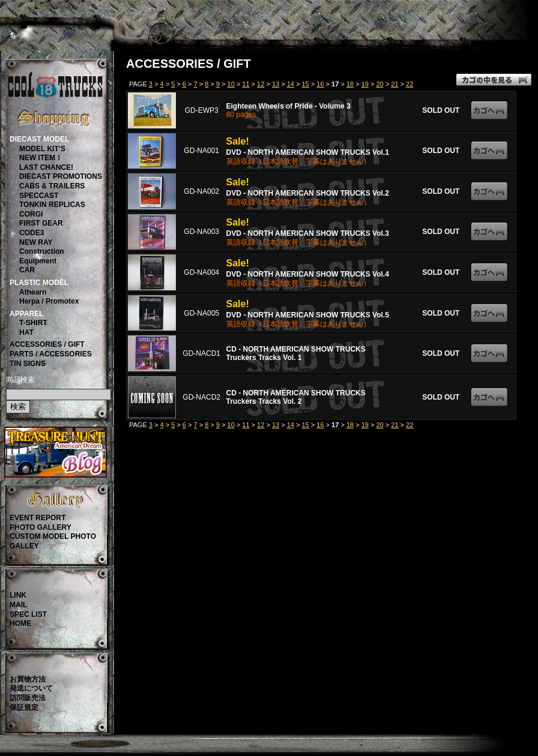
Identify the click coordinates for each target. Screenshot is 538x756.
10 (231, 84)
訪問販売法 (28, 698)
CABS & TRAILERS (52, 186)
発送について (31, 688)
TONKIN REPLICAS (52, 205)
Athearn (33, 292)
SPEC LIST (28, 614)
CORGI (31, 214)
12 (261, 84)
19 (365, 84)
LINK (18, 595)
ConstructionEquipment (42, 256)
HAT (26, 332)
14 (291, 84)
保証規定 (24, 707)
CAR (27, 270)
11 (246, 84)
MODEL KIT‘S (42, 149)
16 (320, 84)
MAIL (18, 605)
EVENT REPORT (38, 518)
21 (394, 84)
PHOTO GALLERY (41, 527)
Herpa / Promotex (49, 301)
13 (276, 84)
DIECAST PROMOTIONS (61, 176)
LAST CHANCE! (46, 167)
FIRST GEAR (41, 223)
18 (350, 84)
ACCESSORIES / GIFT (47, 344)
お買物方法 (28, 679)
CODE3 (32, 233)
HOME (20, 623)
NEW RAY (36, 242)
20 (379, 84)
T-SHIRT (33, 323)
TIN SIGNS (28, 364)
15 (306, 84)
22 (410, 84)
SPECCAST (39, 196)
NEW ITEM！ (41, 158)
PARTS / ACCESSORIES (51, 354)
